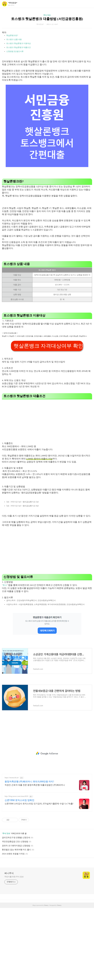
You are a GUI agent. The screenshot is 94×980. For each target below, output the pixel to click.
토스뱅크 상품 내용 (14, 39)
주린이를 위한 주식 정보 (14, 877)
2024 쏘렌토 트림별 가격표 (13, 854)
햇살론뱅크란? (12, 35)
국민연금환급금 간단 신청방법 (15, 842)
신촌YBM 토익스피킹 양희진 (19, 800)
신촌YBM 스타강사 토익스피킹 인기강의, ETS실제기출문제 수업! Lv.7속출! (39, 804)
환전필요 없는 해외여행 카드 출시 (16, 850)
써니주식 (9, 873)
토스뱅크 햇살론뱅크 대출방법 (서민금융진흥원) (47, 19)
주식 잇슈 (47, 15)
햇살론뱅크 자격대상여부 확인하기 (48, 346)
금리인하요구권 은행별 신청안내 (16, 838)
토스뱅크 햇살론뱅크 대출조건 (19, 47)
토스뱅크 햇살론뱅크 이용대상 (19, 43)
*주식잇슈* (13, 3)
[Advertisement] (47, 418)
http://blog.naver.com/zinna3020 (16, 796)
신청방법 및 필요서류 (15, 51)
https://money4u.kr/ (12, 778)
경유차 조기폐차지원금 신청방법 (16, 846)
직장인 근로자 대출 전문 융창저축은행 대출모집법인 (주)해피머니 (35, 785)
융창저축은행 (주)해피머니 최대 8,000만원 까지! (29, 782)
